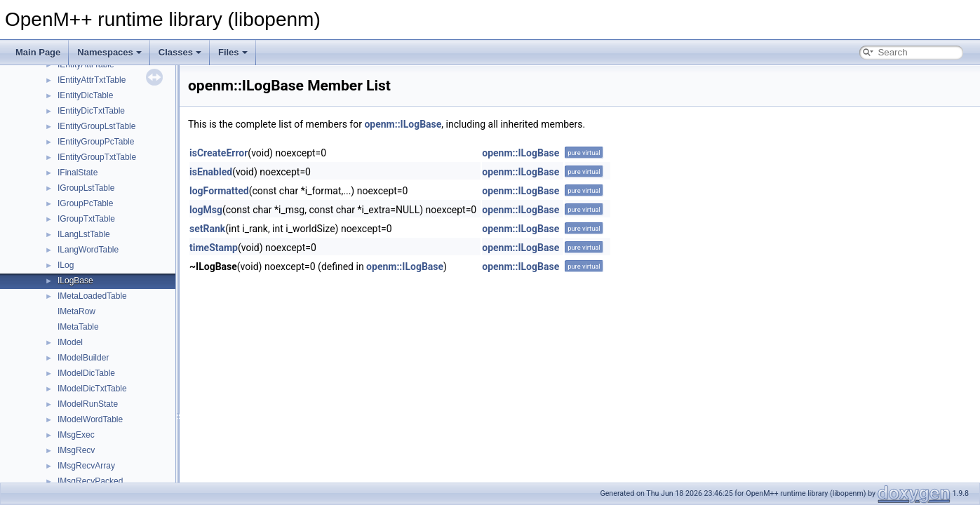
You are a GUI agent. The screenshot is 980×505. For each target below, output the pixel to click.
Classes (180, 52)
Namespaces (109, 52)
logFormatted (219, 191)
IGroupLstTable (86, 188)
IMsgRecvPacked (90, 481)
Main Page (38, 52)
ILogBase (75, 281)
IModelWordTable (90, 419)
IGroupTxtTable (86, 219)
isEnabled (211, 172)
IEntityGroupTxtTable (97, 157)
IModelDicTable (86, 373)
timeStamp (214, 248)
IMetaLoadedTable (92, 296)
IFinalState (78, 173)
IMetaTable (78, 327)
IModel (70, 342)
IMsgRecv (76, 450)
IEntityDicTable (85, 95)
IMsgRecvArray (86, 466)
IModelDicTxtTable (92, 389)
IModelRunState (88, 404)
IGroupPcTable (85, 203)
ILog (66, 265)
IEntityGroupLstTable (96, 126)
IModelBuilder (83, 358)
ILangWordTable (88, 250)
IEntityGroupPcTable (96, 142)
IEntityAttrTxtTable (92, 80)
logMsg (206, 210)
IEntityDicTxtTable (91, 111)
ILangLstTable (84, 234)
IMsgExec (76, 435)
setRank (207, 229)
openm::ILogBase (403, 124)
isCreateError (219, 153)
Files (233, 52)
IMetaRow (76, 311)
